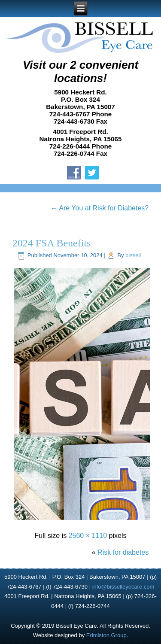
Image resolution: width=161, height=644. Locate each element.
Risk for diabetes (123, 552)
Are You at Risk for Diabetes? (100, 208)
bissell (133, 255)
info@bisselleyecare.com (123, 587)
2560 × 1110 (88, 536)
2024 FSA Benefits (52, 243)
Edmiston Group (106, 635)
